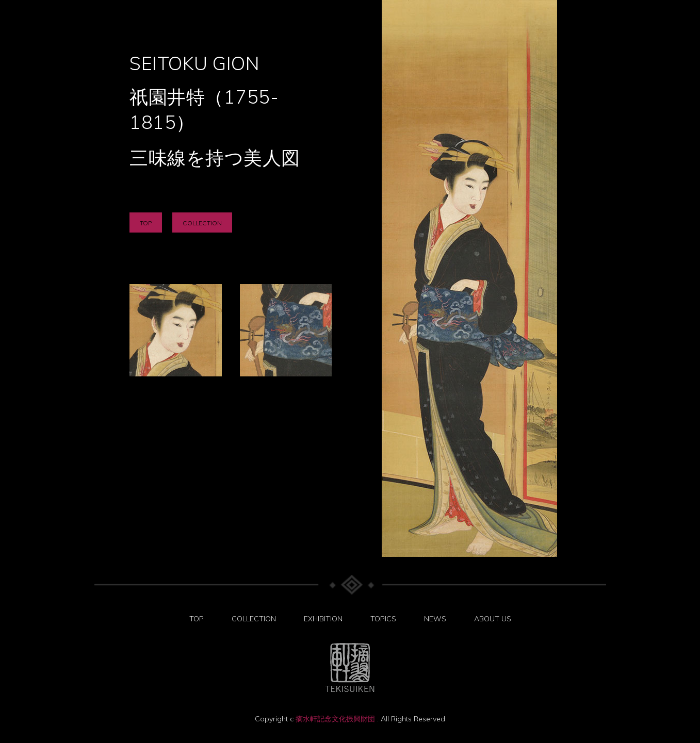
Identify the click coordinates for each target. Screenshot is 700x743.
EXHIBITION (323, 619)
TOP (146, 223)
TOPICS (383, 619)
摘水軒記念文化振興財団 (336, 719)
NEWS (435, 619)
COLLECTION (202, 223)
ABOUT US (493, 619)
